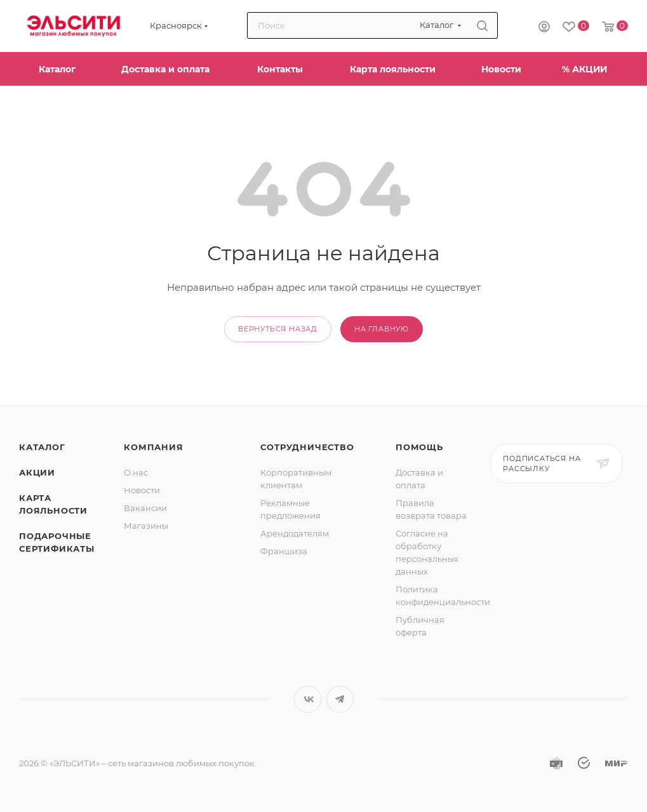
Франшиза (284, 551)
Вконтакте (308, 699)
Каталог (42, 447)
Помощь (419, 447)
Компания (153, 447)
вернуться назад (278, 329)
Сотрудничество (307, 447)
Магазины (146, 526)
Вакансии (145, 508)
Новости (142, 490)
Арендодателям (295, 533)
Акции (37, 472)
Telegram (340, 699)
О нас (136, 472)
